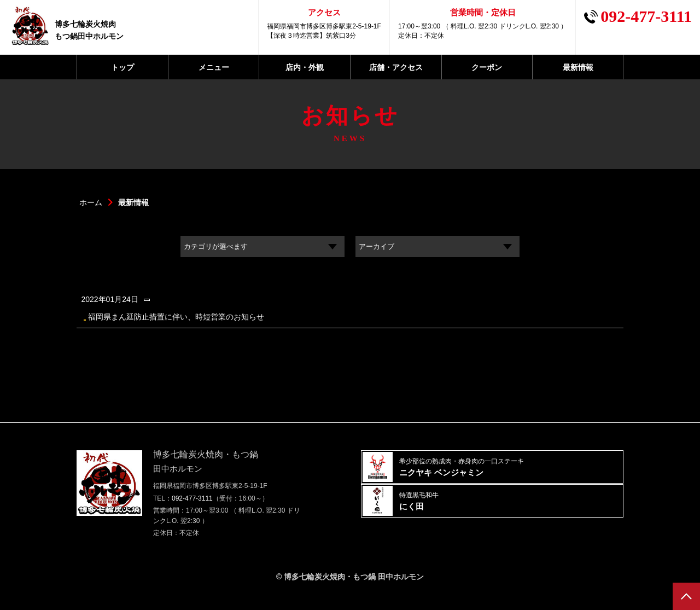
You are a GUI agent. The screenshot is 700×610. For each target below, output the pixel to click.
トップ (122, 67)
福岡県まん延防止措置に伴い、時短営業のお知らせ (342, 313)
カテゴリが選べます (225, 248)
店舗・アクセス (396, 67)
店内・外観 (305, 67)
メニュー (214, 67)
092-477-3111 (192, 511)
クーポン (487, 67)
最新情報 (578, 67)
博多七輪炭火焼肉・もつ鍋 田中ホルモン (354, 590)
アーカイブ (383, 248)
